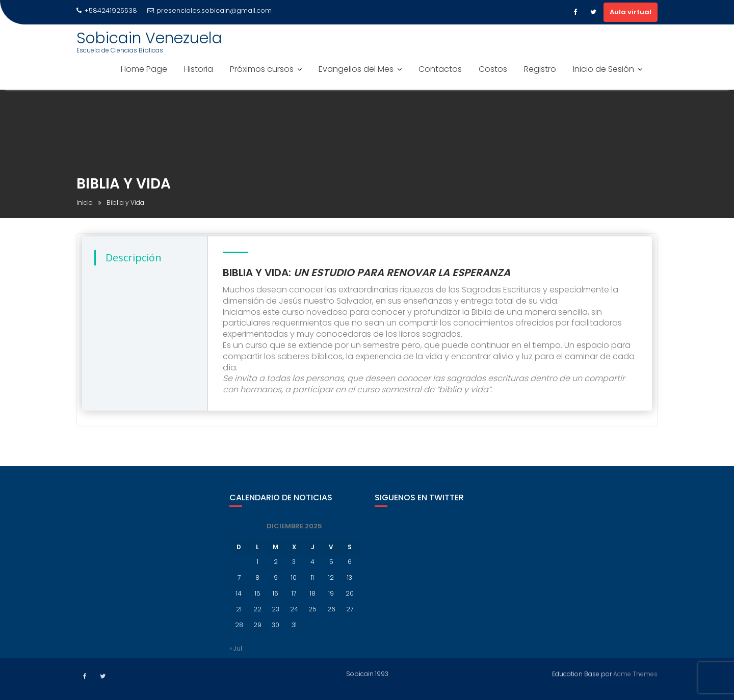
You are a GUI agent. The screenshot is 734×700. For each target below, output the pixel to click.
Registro (540, 69)
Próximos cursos (262, 69)
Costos (493, 69)
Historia (199, 69)
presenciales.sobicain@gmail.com (209, 10)
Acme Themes (635, 672)
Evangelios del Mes (356, 69)
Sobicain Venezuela (149, 38)
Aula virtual (631, 12)
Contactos (440, 69)
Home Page (144, 69)
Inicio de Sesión (604, 69)
